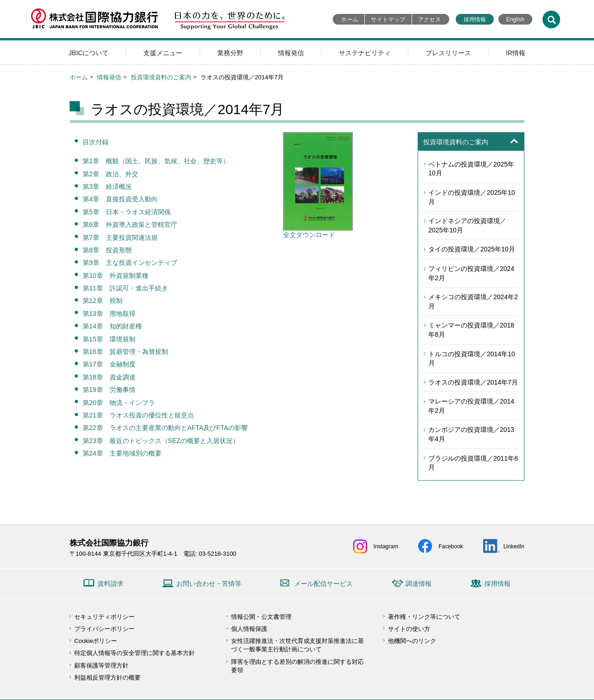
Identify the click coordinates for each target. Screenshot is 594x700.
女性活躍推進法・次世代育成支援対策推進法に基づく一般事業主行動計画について (297, 645)
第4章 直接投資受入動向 (120, 199)
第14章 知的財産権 (112, 326)
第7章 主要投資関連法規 (120, 238)
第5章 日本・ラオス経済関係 (127, 212)
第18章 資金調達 (109, 377)
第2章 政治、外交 (110, 174)
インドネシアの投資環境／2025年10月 (467, 225)
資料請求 (110, 584)
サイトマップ (388, 19)
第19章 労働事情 (109, 390)
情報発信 (291, 53)
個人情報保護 (249, 629)
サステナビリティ (365, 53)
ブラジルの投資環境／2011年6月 (473, 463)
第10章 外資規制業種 (116, 276)
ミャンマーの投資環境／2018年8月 (471, 330)
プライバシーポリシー (104, 629)
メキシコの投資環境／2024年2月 (473, 302)
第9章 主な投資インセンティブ (130, 263)
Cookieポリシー (96, 641)
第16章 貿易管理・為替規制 (125, 352)
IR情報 (516, 53)
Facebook (451, 546)
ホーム (350, 19)
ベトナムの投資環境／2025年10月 (471, 169)
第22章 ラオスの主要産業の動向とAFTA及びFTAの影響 (165, 428)
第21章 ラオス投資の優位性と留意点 (138, 415)
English (515, 19)
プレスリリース (448, 53)
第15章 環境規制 (109, 339)
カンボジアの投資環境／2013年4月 (471, 434)
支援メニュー (163, 53)
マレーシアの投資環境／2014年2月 (471, 406)
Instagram (386, 546)
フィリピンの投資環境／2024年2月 (471, 273)
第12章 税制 (103, 301)
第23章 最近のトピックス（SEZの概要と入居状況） (161, 441)
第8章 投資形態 (107, 250)
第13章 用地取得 (109, 314)
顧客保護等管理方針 (101, 665)
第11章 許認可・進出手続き (125, 288)
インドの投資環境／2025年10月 (472, 197)
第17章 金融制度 (109, 364)
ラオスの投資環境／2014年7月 (473, 382)
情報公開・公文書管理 (261, 617)
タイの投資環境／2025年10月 (472, 249)
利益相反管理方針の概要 (107, 678)
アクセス (429, 19)
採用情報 (475, 19)
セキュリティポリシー (104, 617)
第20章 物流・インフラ (119, 403)
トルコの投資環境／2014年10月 (472, 359)
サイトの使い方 (409, 629)
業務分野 (230, 53)
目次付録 (96, 142)
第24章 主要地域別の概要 (122, 453)
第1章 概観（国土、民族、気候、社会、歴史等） (156, 161)
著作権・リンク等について (424, 617)
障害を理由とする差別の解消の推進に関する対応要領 (297, 666)
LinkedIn (514, 546)
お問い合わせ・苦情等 (209, 584)
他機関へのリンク (412, 641)
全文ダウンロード (318, 231)
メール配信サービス (323, 584)
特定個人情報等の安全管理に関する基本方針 (135, 653)
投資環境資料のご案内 (161, 77)
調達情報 (419, 584)
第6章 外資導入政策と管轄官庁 (130, 225)
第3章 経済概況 (107, 186)
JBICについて (89, 53)
